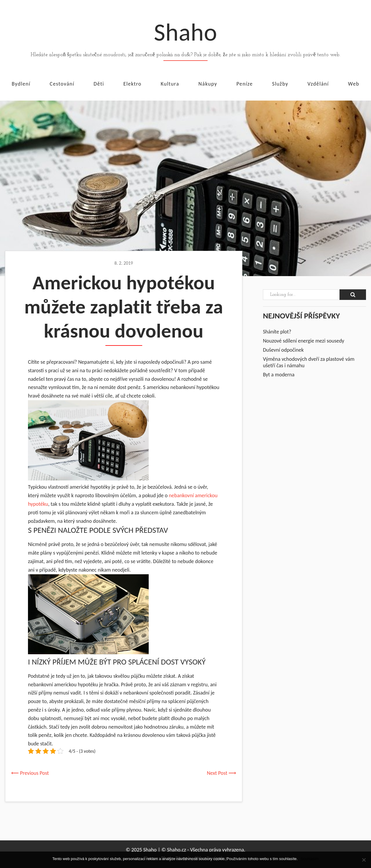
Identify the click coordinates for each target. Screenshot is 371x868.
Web (354, 84)
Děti (99, 84)
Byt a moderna (279, 375)
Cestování (62, 84)
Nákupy (208, 84)
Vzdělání (318, 84)
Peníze (245, 84)
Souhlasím (310, 859)
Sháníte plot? (277, 332)
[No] (364, 860)
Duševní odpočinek (283, 350)
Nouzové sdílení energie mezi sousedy (304, 341)
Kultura (170, 84)
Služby (280, 84)
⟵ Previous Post (30, 773)
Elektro (132, 84)
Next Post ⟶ (221, 773)
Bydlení (21, 84)
